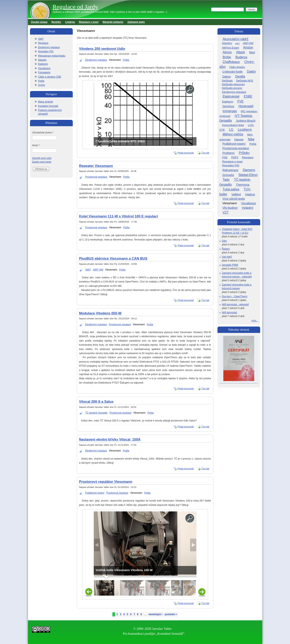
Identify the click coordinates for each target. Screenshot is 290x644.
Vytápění (247, 208)
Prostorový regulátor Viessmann (106, 482)
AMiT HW (98, 270)
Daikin (251, 72)
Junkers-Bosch (246, 121)
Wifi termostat (229, 313)
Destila (240, 76)
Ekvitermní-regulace (234, 92)
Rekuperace (230, 170)
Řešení (226, 249)
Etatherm (43, 64)
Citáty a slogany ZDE (50, 77)
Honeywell (246, 106)
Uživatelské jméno (43, 133)
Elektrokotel (231, 96)
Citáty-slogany (237, 67)
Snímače (228, 175)
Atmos (227, 52)
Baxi (252, 52)
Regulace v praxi (89, 22)
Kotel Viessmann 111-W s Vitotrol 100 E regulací (119, 216)
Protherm (228, 153)
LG (231, 130)
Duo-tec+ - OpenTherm (235, 296)
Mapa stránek (46, 102)
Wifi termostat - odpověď (235, 304)
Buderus (241, 57)
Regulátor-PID (231, 165)
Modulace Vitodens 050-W (100, 313)
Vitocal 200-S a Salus (96, 402)
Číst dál (205, 153)
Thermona (243, 185)
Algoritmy (227, 43)
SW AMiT (227, 257)
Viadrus (250, 194)
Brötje (227, 57)
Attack (241, 52)
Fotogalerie (44, 72)
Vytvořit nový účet (42, 158)
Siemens (249, 170)
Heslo (36, 145)
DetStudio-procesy (232, 88)
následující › (155, 614)
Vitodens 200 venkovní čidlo (102, 49)
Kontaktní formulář (48, 106)
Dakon (227, 77)
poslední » (171, 614)
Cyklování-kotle (232, 72)
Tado (226, 180)
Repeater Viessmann (96, 166)
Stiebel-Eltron (248, 175)
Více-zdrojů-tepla (234, 199)
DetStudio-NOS (245, 81)
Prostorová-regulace (236, 148)
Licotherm (245, 130)
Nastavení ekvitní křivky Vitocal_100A (110, 439)
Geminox (228, 106)
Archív (42, 85)
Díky (224, 241)
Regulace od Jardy (75, 7)
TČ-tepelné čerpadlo (96, 413)
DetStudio (227, 81)
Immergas (230, 111)
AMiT (88, 270)
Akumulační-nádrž (236, 39)
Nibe (251, 139)
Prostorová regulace (96, 177)
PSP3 (235, 157)
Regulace (43, 43)
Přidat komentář (186, 153)
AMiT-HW (248, 43)
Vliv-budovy (230, 208)
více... (255, 321)
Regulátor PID (46, 51)
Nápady (42, 60)
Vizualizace (44, 68)
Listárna (70, 22)
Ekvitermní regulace (96, 60)
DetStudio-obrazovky (233, 84)
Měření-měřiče (233, 134)
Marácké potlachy (113, 22)
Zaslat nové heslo (42, 162)
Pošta (126, 60)
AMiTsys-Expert (230, 48)
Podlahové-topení (234, 144)
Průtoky (244, 153)
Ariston (248, 47)
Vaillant (236, 194)
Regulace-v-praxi (232, 162)
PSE (225, 157)
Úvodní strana (39, 22)
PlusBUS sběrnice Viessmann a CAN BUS (113, 258)
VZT (226, 212)
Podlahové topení (95, 493)
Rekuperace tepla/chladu (52, 56)
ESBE (248, 96)
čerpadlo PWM (230, 265)
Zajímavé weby (136, 22)
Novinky (56, 22)
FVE (240, 101)
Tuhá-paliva (231, 189)
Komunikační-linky (233, 125)
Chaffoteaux (231, 62)
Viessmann (115, 60)
